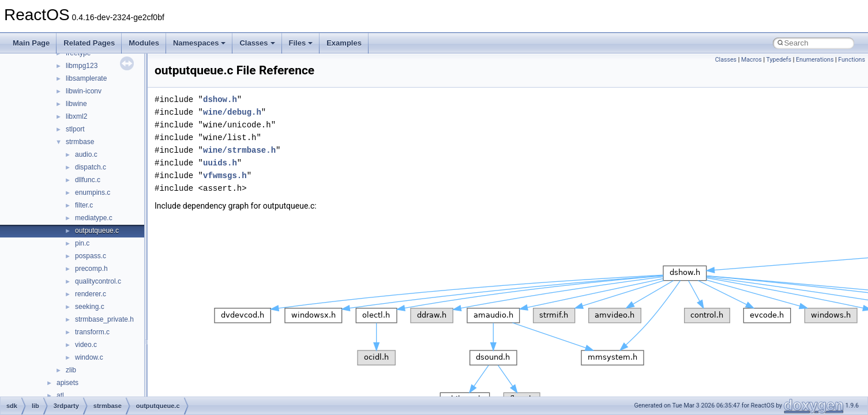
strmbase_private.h (104, 319)
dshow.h (220, 99)
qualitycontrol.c (98, 281)
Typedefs (779, 60)
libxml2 (76, 116)
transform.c (92, 332)
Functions (852, 60)
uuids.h (220, 163)
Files (301, 43)
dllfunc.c (88, 180)
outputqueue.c (97, 231)
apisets (67, 383)
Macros (751, 60)
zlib (71, 370)
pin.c (82, 243)
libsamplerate (86, 78)
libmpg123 (82, 66)
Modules (144, 43)
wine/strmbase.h (239, 150)
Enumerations (815, 60)
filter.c (84, 205)
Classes (257, 43)
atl (60, 395)
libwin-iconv (84, 91)
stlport (75, 129)
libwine (76, 104)
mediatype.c (94, 218)
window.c (89, 357)
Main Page (31, 43)
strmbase (80, 142)
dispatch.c (91, 167)
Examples (344, 43)
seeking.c (90, 307)
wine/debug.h (232, 112)
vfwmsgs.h (225, 176)
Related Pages (89, 43)
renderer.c (91, 294)
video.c (86, 345)
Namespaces (200, 43)
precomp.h (91, 269)
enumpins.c (93, 193)
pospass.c (91, 256)
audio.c (86, 154)
